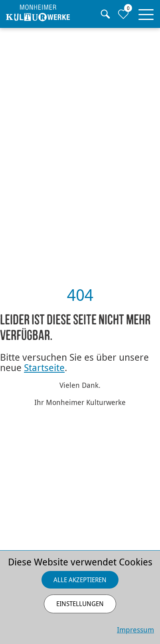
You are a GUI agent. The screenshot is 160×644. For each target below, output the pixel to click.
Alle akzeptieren (80, 580)
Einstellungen (80, 604)
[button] (146, 13)
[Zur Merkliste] (123, 14)
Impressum (135, 630)
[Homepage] (38, 13)
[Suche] (105, 14)
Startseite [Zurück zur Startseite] (44, 367)
